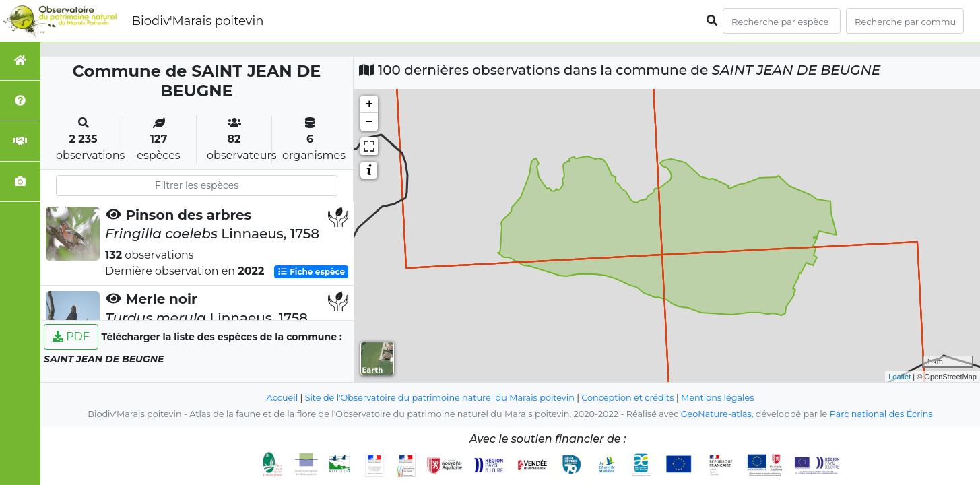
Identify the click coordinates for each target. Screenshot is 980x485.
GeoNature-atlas (716, 414)
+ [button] (369, 104)
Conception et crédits (627, 398)
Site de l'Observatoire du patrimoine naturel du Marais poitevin (440, 398)
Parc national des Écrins (881, 414)
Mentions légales (717, 398)
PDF (71, 336)
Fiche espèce (311, 272)
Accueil (283, 398)
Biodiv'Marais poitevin (197, 21)
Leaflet (900, 377)
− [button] (369, 122)
